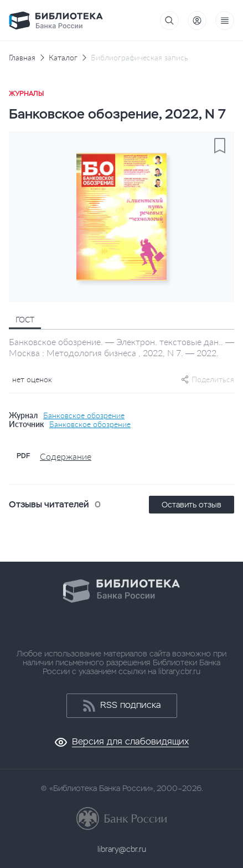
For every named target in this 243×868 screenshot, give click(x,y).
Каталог (63, 58)
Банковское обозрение (84, 415)
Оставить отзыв (192, 505)
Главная (22, 58)
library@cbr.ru (122, 849)
